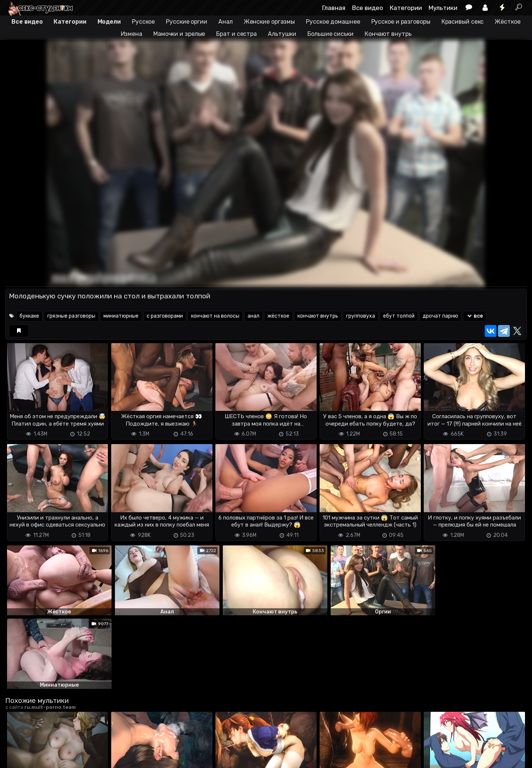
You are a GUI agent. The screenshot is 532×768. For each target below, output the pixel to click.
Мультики (443, 8)
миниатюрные (121, 316)
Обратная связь (82, 758)
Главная (334, 8)
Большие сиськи (330, 34)
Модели (109, 22)
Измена (132, 34)
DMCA (17, 758)
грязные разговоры (71, 316)
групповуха (361, 316)
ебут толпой (399, 316)
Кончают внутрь (388, 34)
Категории (406, 8)
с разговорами (165, 316)
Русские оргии (187, 22)
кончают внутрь (318, 316)
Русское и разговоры (401, 22)
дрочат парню (440, 316)
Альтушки (282, 34)
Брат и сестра (236, 34)
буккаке (29, 316)
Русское (143, 22)
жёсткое (278, 316)
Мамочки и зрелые (179, 34)
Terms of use (43, 758)
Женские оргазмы (270, 22)
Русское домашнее (333, 22)
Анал (226, 22)
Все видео (368, 8)
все (475, 316)
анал (253, 316)
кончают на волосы (215, 316)
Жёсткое (507, 22)
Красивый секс (463, 22)
